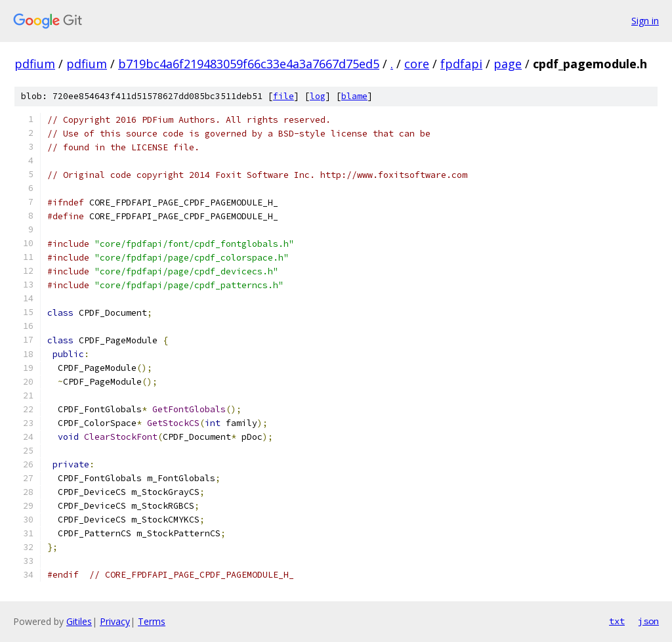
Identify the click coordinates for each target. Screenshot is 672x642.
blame (354, 96)
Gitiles (79, 621)
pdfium (35, 64)
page (508, 64)
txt (617, 621)
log (318, 96)
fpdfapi (461, 64)
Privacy (115, 621)
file (283, 96)
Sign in (645, 21)
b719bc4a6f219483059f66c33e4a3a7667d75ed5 (249, 64)
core (417, 64)
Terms (152, 621)
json (648, 621)
